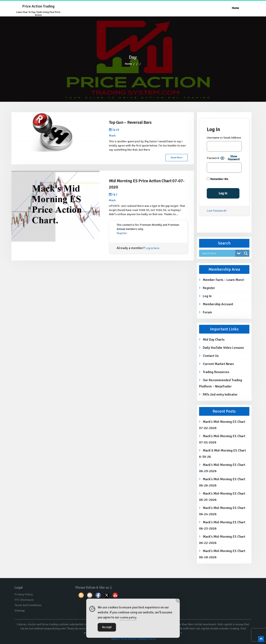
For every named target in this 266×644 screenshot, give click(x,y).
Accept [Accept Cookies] (107, 627)
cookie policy (128, 617)
